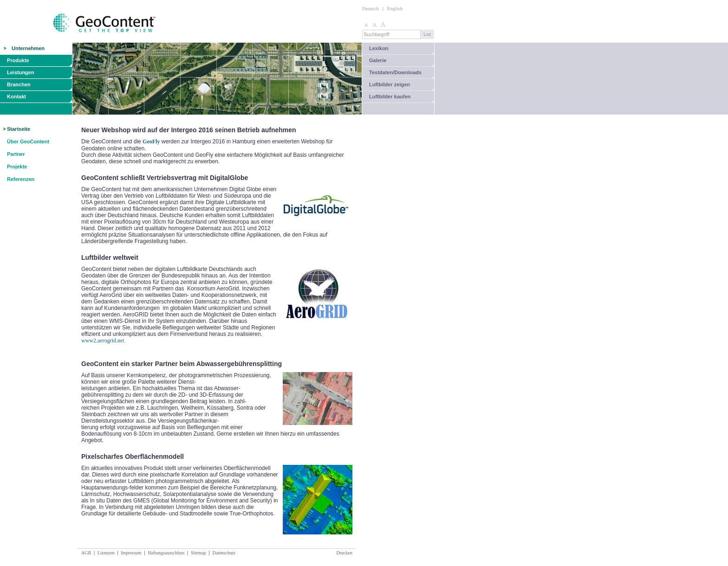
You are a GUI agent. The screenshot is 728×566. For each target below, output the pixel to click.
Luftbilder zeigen (390, 84)
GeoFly (151, 141)
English (395, 8)
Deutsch (370, 8)
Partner (16, 154)
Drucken (344, 553)
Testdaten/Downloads (395, 72)
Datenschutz (224, 553)
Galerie (378, 60)
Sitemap (198, 553)
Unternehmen (28, 48)
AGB (86, 553)
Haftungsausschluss (166, 553)
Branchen (19, 84)
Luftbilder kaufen (390, 96)
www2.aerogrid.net (103, 341)
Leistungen (21, 72)
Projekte (17, 167)
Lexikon (379, 48)
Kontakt (16, 96)
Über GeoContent (28, 141)
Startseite (19, 129)
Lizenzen (106, 553)
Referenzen (21, 179)
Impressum (131, 553)
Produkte (18, 60)
